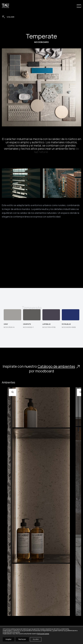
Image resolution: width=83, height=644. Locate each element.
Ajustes (36, 639)
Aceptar (9, 639)
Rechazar (22, 639)
